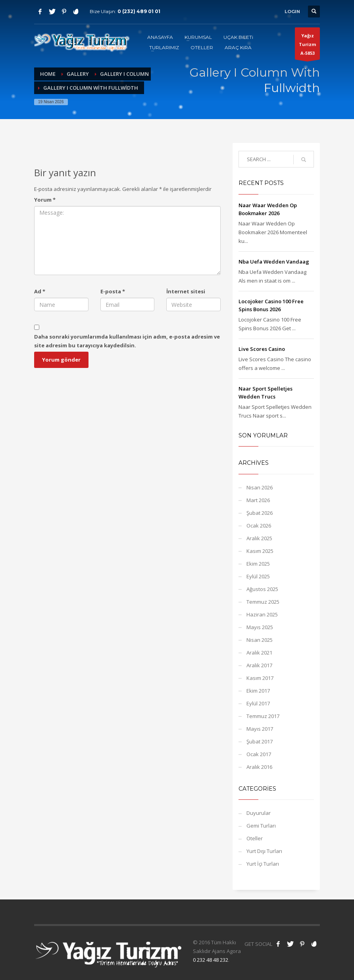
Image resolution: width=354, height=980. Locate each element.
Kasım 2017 (260, 678)
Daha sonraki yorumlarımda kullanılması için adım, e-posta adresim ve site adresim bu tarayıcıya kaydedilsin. (127, 341)
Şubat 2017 (260, 741)
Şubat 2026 (260, 513)
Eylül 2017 (258, 703)
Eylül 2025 (258, 576)
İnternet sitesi (186, 291)
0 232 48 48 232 (211, 960)
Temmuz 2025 (263, 602)
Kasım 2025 (260, 551)
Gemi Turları (261, 826)
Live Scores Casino (262, 349)
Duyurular (259, 813)
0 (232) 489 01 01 (139, 11)
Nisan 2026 (260, 487)
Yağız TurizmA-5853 (307, 46)
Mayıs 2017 (260, 729)
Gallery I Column (124, 74)
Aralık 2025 (259, 538)
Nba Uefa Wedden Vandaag (274, 262)
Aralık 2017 (259, 665)
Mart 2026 (258, 500)
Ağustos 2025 (262, 589)
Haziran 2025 (262, 614)
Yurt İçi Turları (263, 864)
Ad (40, 291)
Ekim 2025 (258, 564)
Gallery (78, 74)
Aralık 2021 (259, 653)
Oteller (255, 838)
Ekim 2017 (258, 691)
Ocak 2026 (259, 526)
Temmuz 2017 (263, 716)
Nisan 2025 (260, 640)
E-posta (113, 291)
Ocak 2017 (259, 754)
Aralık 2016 (259, 767)
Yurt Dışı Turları (264, 851)
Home (48, 74)
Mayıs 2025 (260, 627)
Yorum (45, 200)
